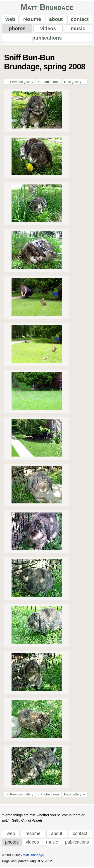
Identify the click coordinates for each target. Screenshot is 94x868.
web (10, 19)
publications (47, 38)
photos (17, 28)
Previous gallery (20, 82)
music (78, 28)
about (56, 19)
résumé (32, 19)
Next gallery (75, 82)
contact (80, 19)
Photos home (49, 82)
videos (48, 28)
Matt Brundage (47, 7)
